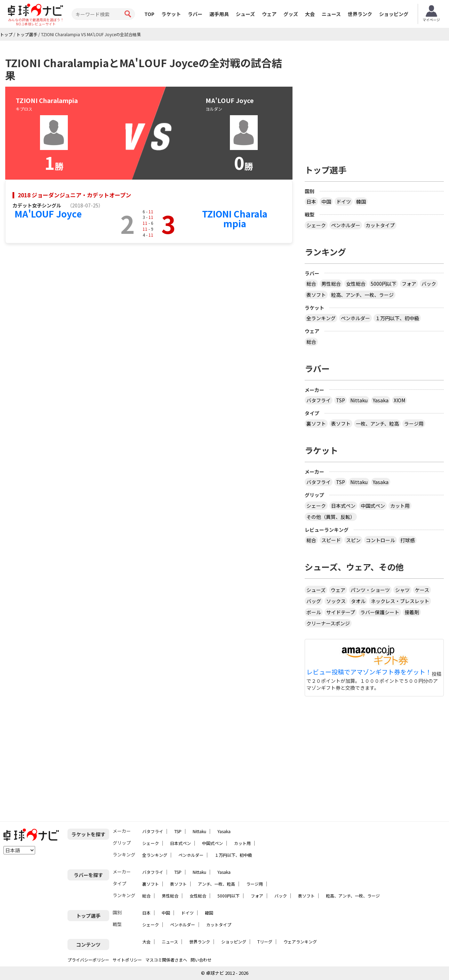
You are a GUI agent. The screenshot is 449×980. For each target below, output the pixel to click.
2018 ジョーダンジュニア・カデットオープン (74, 195)
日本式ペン (343, 506)
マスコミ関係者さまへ (166, 960)
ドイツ (344, 201)
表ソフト (316, 295)
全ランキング (321, 318)
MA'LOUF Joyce (48, 214)
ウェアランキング (300, 942)
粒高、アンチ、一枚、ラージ (362, 295)
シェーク (316, 225)
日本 (311, 201)
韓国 (361, 201)
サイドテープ (341, 612)
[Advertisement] (374, 100)
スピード (331, 540)
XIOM (399, 400)
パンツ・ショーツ (370, 590)
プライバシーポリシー (88, 960)
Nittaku (359, 400)
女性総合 (356, 284)
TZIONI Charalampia (235, 219)
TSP (340, 400)
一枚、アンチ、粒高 (377, 424)
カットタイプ (380, 225)
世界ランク (360, 14)
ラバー (195, 14)
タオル (358, 601)
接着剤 (412, 612)
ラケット (171, 14)
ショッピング (394, 14)
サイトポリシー (127, 960)
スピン (353, 540)
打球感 (408, 540)
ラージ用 (414, 424)
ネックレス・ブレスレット (400, 601)
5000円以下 (384, 284)
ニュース (331, 14)
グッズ (291, 14)
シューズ (245, 14)
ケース (422, 590)
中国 (326, 201)
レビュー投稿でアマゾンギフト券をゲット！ (369, 672)
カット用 (400, 506)
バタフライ (319, 400)
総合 (311, 284)
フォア (409, 284)
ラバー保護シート (380, 612)
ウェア (269, 14)
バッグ (314, 601)
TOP (149, 14)
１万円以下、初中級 (397, 318)
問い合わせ (201, 960)
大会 (310, 14)
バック (429, 284)
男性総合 (331, 284)
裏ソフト (316, 424)
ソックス (336, 601)
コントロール (380, 540)
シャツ (402, 590)
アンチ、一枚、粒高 (217, 884)
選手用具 (219, 14)
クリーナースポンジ (328, 623)
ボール (314, 612)
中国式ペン (373, 506)
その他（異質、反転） (331, 517)
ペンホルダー (346, 225)
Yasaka (381, 400)
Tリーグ (265, 942)
